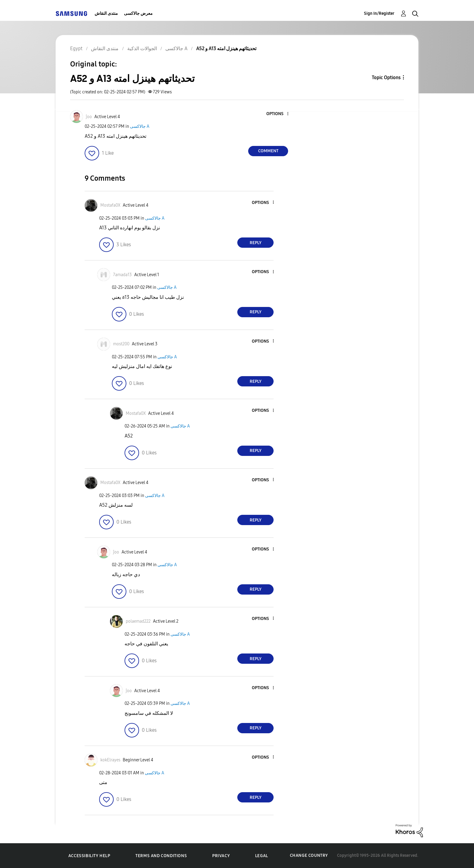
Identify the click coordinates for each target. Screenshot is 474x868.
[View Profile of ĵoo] (89, 117)
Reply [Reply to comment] (256, 243)
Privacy (221, 856)
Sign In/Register (379, 13)
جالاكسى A (140, 126)
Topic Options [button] (386, 77)
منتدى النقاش (106, 13)
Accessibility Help (89, 856)
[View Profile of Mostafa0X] (110, 205)
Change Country (309, 855)
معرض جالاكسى (138, 13)
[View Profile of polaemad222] (138, 621)
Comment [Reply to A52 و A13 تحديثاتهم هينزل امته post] (268, 151)
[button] (278, 114)
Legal (262, 856)
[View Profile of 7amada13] (122, 275)
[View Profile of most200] (121, 344)
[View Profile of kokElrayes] (110, 760)
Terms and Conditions (161, 856)
